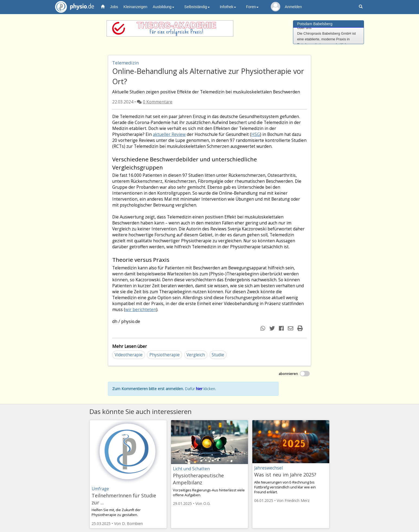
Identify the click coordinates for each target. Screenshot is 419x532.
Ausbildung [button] (164, 7)
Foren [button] (252, 7)
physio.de (72, 7)
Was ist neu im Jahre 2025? (285, 475)
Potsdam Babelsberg (315, 24)
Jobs (114, 7)
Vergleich (196, 355)
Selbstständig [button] (197, 7)
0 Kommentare (158, 102)
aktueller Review (169, 134)
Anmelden (293, 7)
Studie (218, 355)
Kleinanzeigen (136, 7)
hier (199, 389)
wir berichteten (141, 310)
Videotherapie (129, 355)
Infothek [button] (228, 7)
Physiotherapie (165, 355)
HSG (256, 134)
